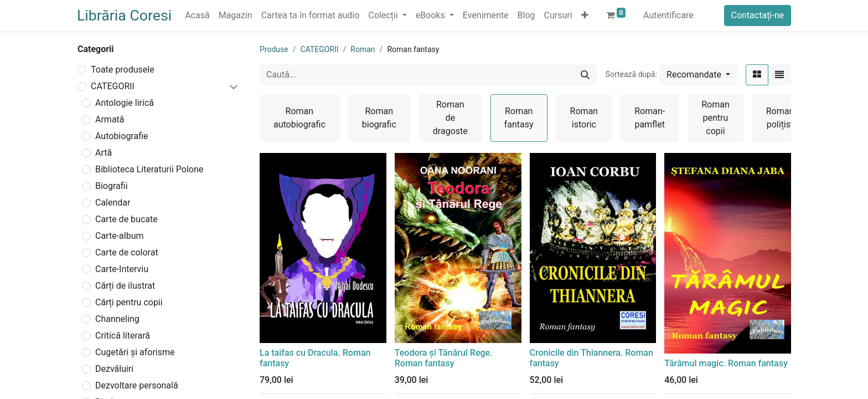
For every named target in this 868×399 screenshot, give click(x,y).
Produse (274, 49)
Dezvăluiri (114, 369)
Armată (110, 119)
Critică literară (123, 336)
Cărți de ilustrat (125, 286)
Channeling (117, 319)
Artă (104, 153)
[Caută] (585, 75)
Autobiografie (122, 136)
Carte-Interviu (122, 269)
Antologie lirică (125, 103)
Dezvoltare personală (137, 385)
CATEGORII (113, 86)
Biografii (112, 186)
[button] (585, 16)
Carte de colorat (127, 252)
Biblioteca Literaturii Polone (149, 169)
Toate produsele (123, 70)
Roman (363, 49)
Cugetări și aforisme (135, 352)
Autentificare (668, 15)
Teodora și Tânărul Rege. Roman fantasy (444, 358)
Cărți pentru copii (129, 302)
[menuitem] (197, 16)
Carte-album (120, 236)
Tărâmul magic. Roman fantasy (726, 363)
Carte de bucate (126, 219)
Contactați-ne (758, 15)
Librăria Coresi (124, 16)
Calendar (113, 203)
